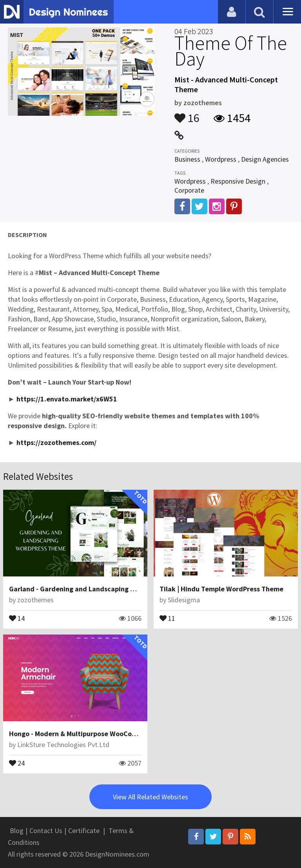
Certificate (84, 831)
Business (187, 159)
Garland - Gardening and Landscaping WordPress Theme (98, 589)
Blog (17, 831)
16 (187, 114)
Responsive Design (238, 181)
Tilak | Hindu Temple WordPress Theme (221, 589)
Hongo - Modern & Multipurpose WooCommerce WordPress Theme (112, 734)
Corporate (189, 190)
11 (167, 618)
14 (17, 618)
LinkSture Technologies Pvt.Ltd (63, 745)
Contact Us (46, 831)
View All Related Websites (150, 797)
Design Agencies (265, 159)
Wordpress (221, 159)
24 (17, 762)
